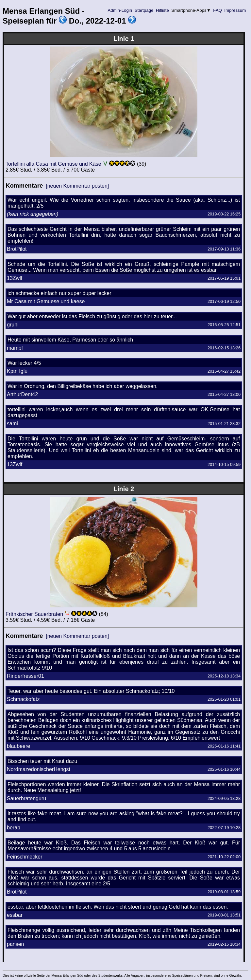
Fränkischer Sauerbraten (34, 614)
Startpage (144, 10)
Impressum (235, 10)
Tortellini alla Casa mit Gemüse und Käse (53, 164)
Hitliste (162, 10)
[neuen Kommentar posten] (77, 186)
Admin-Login (120, 10)
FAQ (218, 10)
